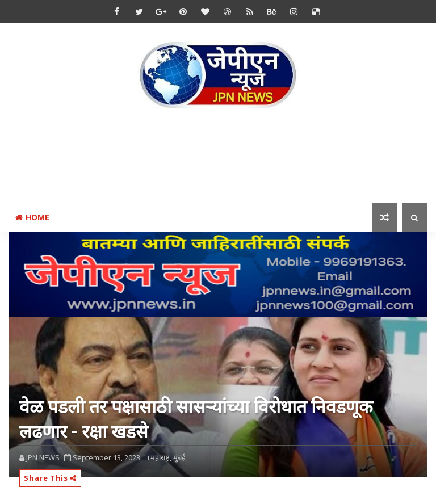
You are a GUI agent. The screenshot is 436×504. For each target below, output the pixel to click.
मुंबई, (180, 457)
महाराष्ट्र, (161, 457)
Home (32, 217)
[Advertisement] (218, 158)
